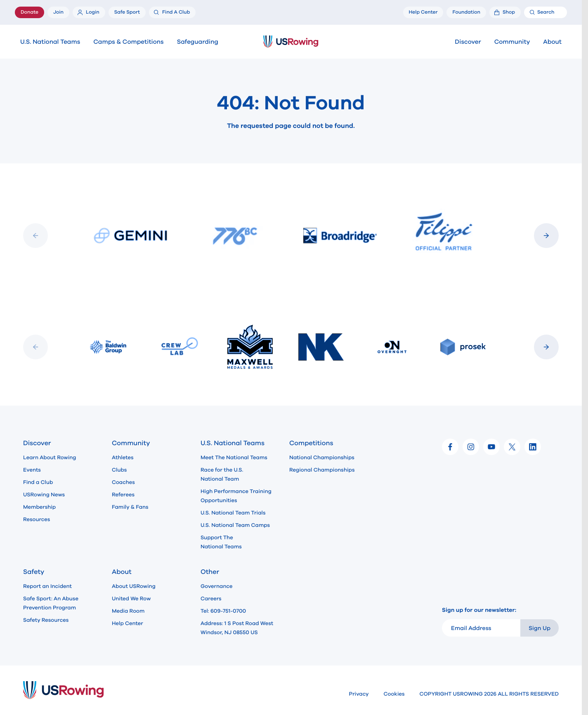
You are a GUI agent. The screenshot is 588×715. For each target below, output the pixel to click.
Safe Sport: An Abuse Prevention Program (51, 603)
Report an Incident (47, 586)
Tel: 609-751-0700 (223, 611)
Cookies (394, 694)
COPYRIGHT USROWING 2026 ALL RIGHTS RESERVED (489, 694)
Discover (468, 42)
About (552, 42)
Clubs (119, 470)
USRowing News (44, 495)
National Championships (322, 458)
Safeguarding (198, 42)
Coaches (123, 482)
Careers (211, 599)
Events (32, 470)
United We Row (131, 599)
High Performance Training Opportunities (236, 496)
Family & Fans (130, 507)
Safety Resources (46, 620)
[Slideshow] (291, 236)
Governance (216, 586)
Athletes (123, 458)
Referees (123, 495)
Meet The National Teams (234, 458)
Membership (39, 507)
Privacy (359, 694)
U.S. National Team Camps (235, 525)
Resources (37, 519)
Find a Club (38, 482)
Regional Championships (322, 470)
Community (512, 42)
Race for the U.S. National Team (222, 474)
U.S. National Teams (50, 42)
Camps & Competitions (128, 42)
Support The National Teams (221, 542)
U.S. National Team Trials (233, 513)
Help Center (128, 623)
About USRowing (134, 586)
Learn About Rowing (50, 458)
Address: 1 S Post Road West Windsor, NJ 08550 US (237, 628)
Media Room (128, 611)
